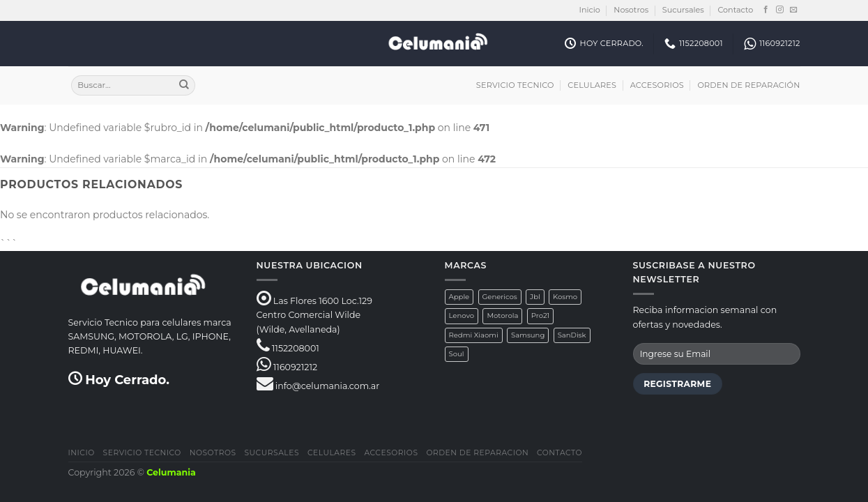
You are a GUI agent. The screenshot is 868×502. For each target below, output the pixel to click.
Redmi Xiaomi (474, 335)
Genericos (500, 297)
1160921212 (295, 367)
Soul (457, 354)
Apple (459, 297)
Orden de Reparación (748, 85)
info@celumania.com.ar (328, 386)
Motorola (502, 315)
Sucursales (683, 10)
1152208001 (296, 348)
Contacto (735, 10)
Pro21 (541, 315)
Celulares (592, 85)
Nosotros (631, 10)
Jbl (535, 297)
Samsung (528, 335)
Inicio (590, 10)
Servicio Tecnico (515, 85)
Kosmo (565, 297)
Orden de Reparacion (477, 453)
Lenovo (462, 315)
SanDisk (572, 335)
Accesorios (657, 85)
